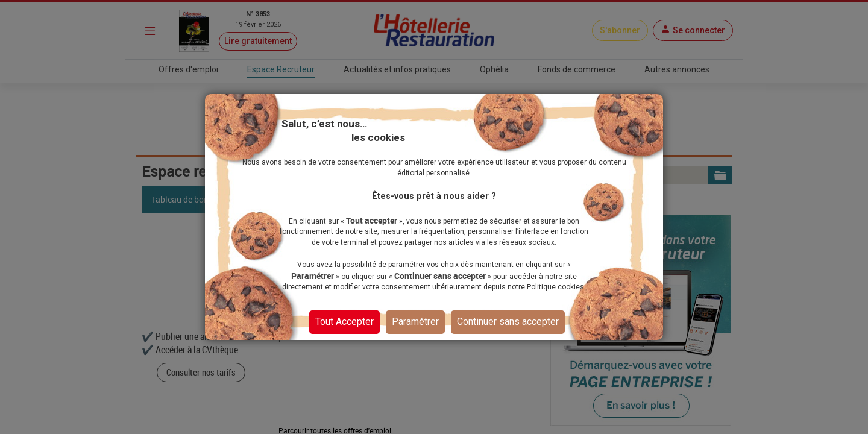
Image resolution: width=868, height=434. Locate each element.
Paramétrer (415, 321)
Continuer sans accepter (508, 321)
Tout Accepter (344, 321)
